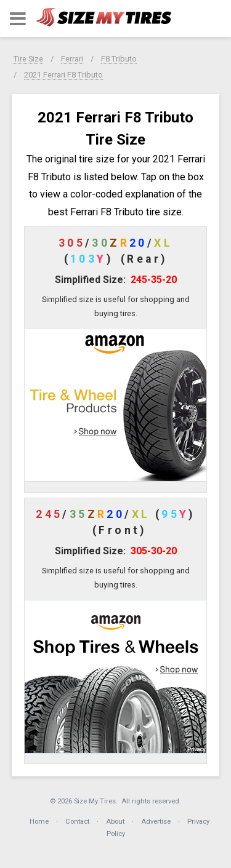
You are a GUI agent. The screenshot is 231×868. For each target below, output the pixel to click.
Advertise (156, 822)
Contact (77, 822)
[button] (18, 19)
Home (39, 822)
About (115, 822)
